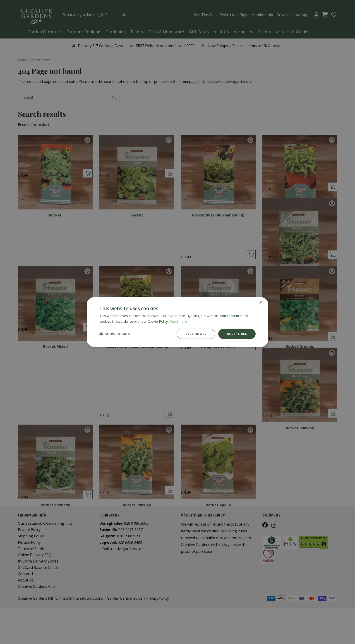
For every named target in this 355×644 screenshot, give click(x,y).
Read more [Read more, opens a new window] (178, 321)
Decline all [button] (196, 334)
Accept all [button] (237, 334)
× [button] (261, 303)
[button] (115, 334)
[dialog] (177, 322)
